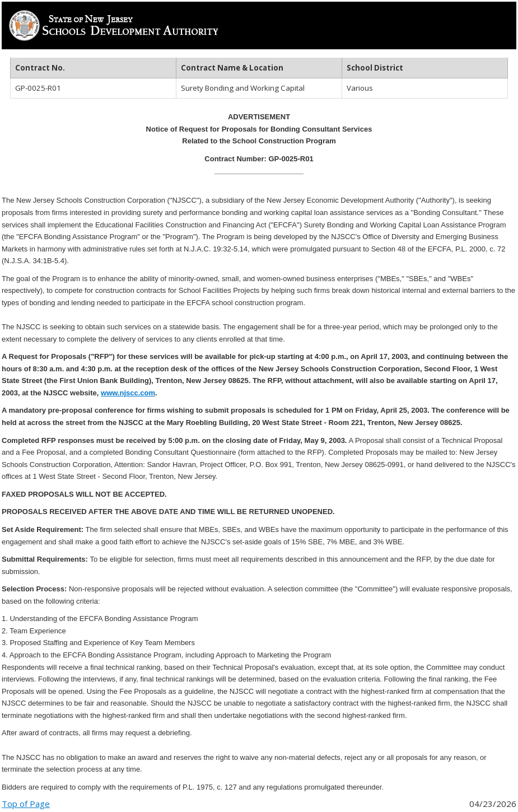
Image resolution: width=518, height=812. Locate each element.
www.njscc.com (128, 393)
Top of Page (26, 804)
